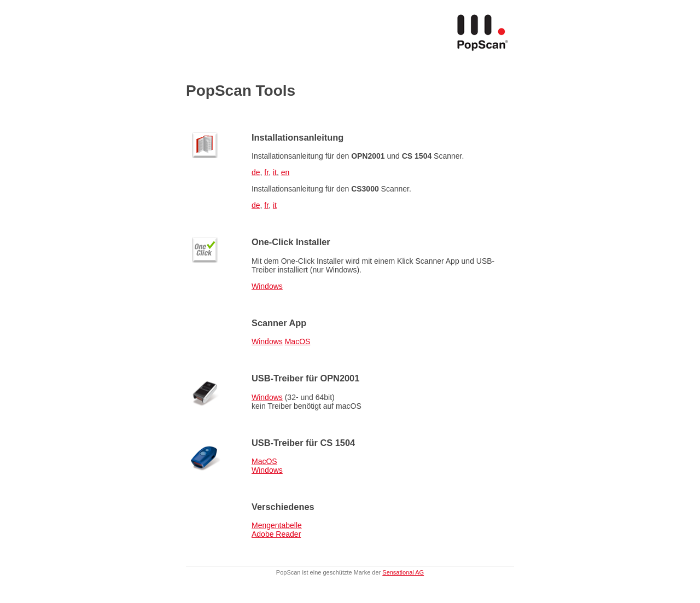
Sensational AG (403, 572)
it (275, 172)
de (256, 172)
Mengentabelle (277, 525)
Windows (267, 286)
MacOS (298, 341)
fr (266, 172)
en (285, 172)
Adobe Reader (276, 534)
